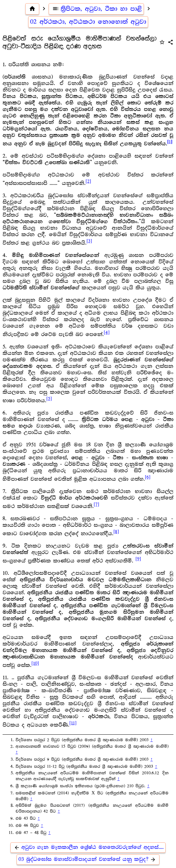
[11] (73, 723)
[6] (148, 477)
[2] (88, 181)
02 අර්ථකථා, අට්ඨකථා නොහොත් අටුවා (88, 22)
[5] (49, 399)
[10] (35, 663)
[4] (107, 332)
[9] (138, 559)
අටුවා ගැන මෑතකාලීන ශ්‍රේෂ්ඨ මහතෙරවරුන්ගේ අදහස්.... (88, 847)
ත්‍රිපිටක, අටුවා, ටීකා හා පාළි (96, 9)
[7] (96, 504)
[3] (89, 241)
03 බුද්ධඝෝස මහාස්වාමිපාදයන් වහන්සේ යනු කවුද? (88, 859)
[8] (116, 532)
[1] (170, 142)
